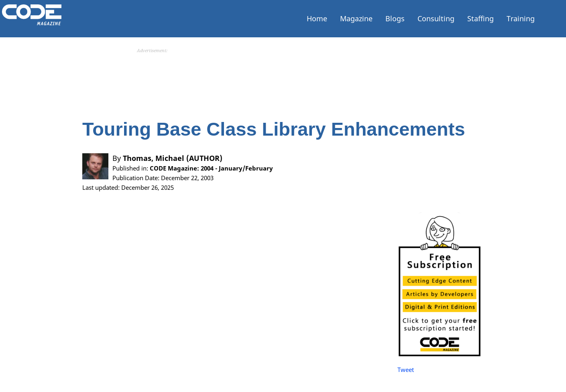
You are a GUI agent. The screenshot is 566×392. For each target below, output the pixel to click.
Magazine (356, 18)
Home (317, 18)
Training (521, 18)
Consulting (436, 18)
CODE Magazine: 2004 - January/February (211, 187)
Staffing (480, 18)
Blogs (395, 18)
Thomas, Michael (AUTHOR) (173, 177)
